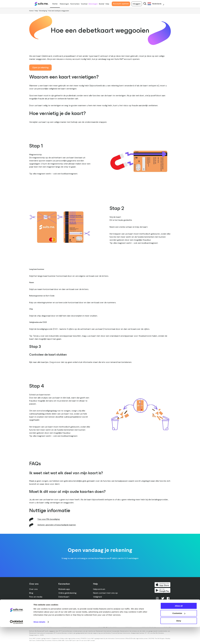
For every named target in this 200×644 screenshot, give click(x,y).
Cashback (63, 604)
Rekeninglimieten (101, 601)
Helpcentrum (99, 589)
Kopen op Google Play (163, 591)
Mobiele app (64, 589)
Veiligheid (98, 597)
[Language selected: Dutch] (157, 4)
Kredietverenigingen (68, 608)
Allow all (179, 623)
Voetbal (86, 4)
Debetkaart (64, 597)
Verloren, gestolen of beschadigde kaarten (57, 525)
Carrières (33, 604)
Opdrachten (64, 601)
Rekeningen (66, 4)
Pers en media (36, 597)
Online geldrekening (68, 593)
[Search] (146, 4)
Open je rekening (40, 67)
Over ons (33, 589)
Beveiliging (43, 11)
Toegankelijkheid (101, 612)
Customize (179, 630)
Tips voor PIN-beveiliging (49, 519)
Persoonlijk (56, 4)
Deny (179, 638)
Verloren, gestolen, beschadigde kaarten (112, 604)
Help (109, 4)
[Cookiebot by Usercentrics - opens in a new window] (17, 639)
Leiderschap (35, 601)
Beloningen (95, 4)
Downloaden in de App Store (163, 585)
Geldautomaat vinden (103, 608)
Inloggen (138, 4)
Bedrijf (103, 4)
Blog (31, 593)
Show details (39, 639)
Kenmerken (77, 4)
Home (31, 11)
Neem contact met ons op (106, 593)
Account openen (122, 4)
